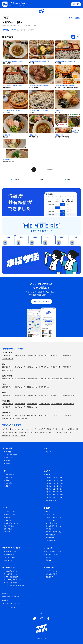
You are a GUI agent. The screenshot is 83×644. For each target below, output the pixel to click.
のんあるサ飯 (50, 514)
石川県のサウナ (32, 379)
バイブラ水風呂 (8, 432)
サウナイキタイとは (10, 551)
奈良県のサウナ (56, 395)
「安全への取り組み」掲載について (15, 586)
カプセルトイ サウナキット (54, 532)
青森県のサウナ (20, 355)
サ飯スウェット (9, 520)
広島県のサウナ (44, 404)
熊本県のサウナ (44, 415)
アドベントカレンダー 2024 (54, 480)
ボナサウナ (59, 429)
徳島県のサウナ (69, 404)
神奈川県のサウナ (8, 370)
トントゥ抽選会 (9, 474)
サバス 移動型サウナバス (54, 526)
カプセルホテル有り (31, 432)
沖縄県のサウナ (21, 419)
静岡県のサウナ (20, 387)
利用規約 (5, 600)
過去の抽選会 (8, 483)
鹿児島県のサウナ (8, 419)
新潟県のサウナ (8, 379)
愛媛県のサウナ (20, 407)
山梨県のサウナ (56, 379)
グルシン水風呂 (40, 429)
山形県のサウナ (69, 355)
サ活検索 (7, 461)
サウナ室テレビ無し (72, 429)
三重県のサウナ (44, 387)
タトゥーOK (19, 432)
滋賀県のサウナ (8, 395)
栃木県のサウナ (20, 367)
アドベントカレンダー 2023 (54, 483)
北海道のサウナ (8, 355)
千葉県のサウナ (56, 367)
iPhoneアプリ (8, 557)
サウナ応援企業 (51, 535)
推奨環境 (5, 593)
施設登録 (7, 464)
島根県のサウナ (20, 404)
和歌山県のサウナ (69, 395)
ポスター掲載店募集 (10, 577)
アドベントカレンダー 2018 (54, 498)
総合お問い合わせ (51, 574)
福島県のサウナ (8, 359)
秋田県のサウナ (56, 355)
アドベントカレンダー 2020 (54, 492)
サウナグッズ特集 (10, 514)
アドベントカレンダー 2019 (54, 495)
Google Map (76, 18)
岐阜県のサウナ (8, 387)
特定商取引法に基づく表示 (11, 597)
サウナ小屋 (68, 432)
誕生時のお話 (8, 554)
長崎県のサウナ (32, 415)
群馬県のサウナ (32, 367)
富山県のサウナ (20, 379)
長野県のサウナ (69, 379)
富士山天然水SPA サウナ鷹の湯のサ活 (13, 61)
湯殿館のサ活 (59, 110)
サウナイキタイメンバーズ (54, 551)
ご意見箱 (48, 577)
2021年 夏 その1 (9, 526)
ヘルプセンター (51, 571)
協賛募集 (7, 486)
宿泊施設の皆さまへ (10, 574)
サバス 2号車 (50, 529)
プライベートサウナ (18, 436)
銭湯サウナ (50, 429)
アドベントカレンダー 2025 (54, 477)
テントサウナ (58, 432)
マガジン (48, 474)
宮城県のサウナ (44, 355)
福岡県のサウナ (8, 415)
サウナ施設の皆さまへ (11, 571)
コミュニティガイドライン (11, 604)
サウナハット (8, 517)
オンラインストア (10, 512)
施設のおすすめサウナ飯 (53, 517)
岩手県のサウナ (32, 355)
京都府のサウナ (20, 395)
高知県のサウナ (32, 407)
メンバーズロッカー (52, 554)
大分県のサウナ (56, 415)
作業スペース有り (46, 432)
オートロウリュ (27, 429)
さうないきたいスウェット (13, 523)
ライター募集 (50, 501)
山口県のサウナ (56, 404)
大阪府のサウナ (32, 395)
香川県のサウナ (8, 407)
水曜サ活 (48, 512)
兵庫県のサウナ (44, 395)
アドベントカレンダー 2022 (54, 486)
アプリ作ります (51, 520)
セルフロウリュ (15, 429)
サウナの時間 (50, 538)
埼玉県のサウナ (44, 367)
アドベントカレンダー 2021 (54, 489)
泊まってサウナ (51, 541)
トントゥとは (8, 477)
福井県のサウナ (44, 379)
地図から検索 (8, 458)
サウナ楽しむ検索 (51, 523)
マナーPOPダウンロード (12, 580)
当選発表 (7, 480)
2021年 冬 (7, 532)
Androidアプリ (9, 560)
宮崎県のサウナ (69, 415)
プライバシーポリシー (9, 607)
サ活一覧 (48, 452)
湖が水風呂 (6, 436)
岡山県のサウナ (32, 404)
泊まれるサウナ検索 (10, 455)
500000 (49, 170)
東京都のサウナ (69, 367)
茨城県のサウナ (8, 367)
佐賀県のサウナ (20, 415)
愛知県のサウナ (32, 387)
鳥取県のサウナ (8, 404)
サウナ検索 (8, 452)
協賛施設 (48, 557)
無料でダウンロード (41, 301)
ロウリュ (5, 429)
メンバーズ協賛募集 (10, 583)
